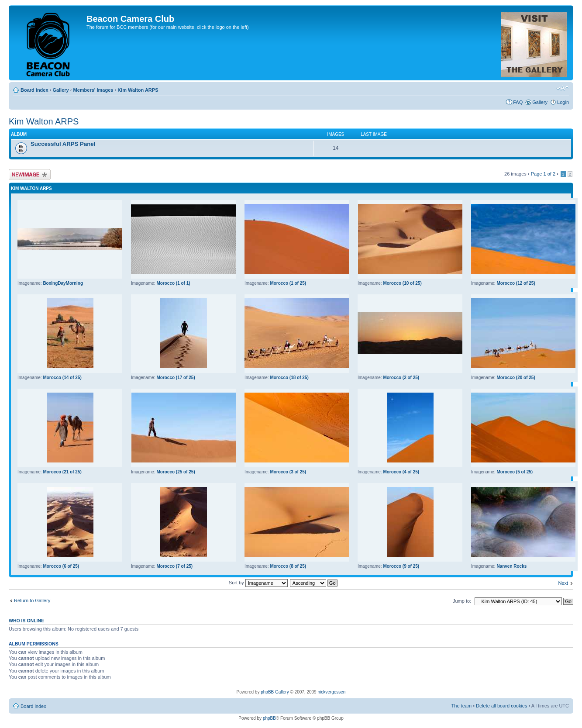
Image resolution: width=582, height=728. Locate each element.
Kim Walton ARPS (138, 90)
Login (563, 102)
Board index (34, 90)
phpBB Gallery (275, 692)
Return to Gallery (32, 600)
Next (563, 583)
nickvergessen (331, 692)
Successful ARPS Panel (63, 144)
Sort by (258, 583)
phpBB (269, 718)
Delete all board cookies (501, 706)
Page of (543, 174)
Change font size (563, 88)
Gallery (60, 90)
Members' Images (93, 90)
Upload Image (30, 174)
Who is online (26, 621)
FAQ (518, 102)
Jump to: (462, 601)
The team (461, 706)
